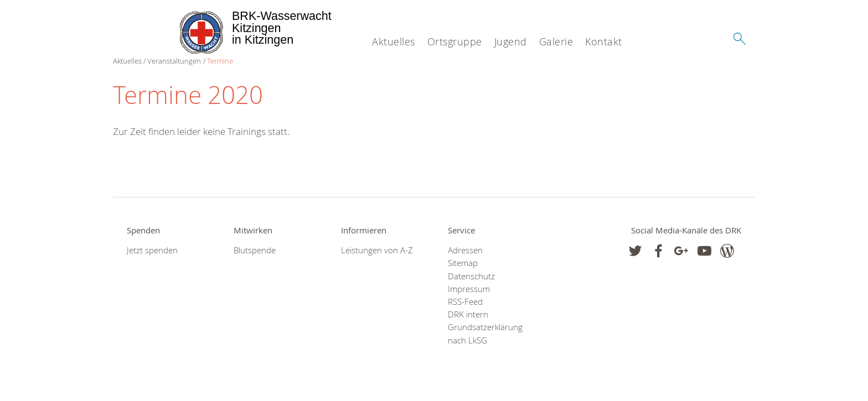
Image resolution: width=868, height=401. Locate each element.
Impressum (469, 289)
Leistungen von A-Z (377, 250)
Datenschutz (471, 276)
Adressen (465, 250)
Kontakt (604, 41)
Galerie (556, 41)
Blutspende (255, 250)
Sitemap (463, 263)
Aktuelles (394, 41)
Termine (220, 61)
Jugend (511, 41)
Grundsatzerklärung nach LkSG (485, 334)
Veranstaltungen (174, 61)
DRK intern (468, 314)
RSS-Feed (465, 302)
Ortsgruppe (455, 41)
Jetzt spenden (152, 250)
